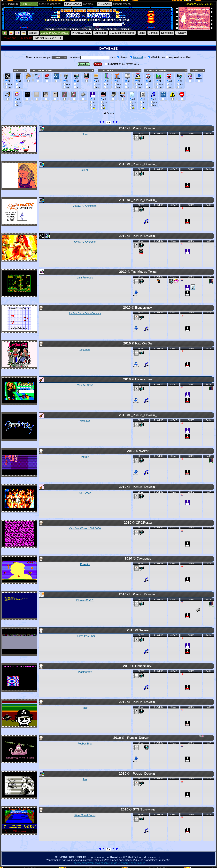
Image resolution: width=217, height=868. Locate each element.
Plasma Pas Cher (85, 636)
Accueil (33, 33)
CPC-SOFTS (29, 4)
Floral (85, 134)
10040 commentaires (122, 33)
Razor (85, 708)
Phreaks (85, 565)
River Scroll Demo (85, 815)
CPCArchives (73, 4)
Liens (142, 33)
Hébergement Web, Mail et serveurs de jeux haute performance (109, 863)
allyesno (93, 102)
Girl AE (85, 170)
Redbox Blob (85, 744)
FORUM (181, 33)
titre (121, 57)
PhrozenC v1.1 (85, 600)
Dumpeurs (101, 33)
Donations (167, 33)
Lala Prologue (85, 278)
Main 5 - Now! (85, 385)
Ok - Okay (85, 493)
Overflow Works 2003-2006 (85, 529)
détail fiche (156, 57)
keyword (138, 57)
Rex (85, 780)
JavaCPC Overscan (85, 242)
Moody (85, 457)
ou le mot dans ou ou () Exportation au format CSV (108, 84)
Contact (153, 33)
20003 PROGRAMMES (55, 33)
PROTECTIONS (81, 33)
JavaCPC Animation (85, 206)
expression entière (178, 57)
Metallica (85, 421)
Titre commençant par (39, 57)
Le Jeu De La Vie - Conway (85, 314)
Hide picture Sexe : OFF (48, 38)
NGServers (104, 4)
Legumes (85, 349)
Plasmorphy (85, 672)
